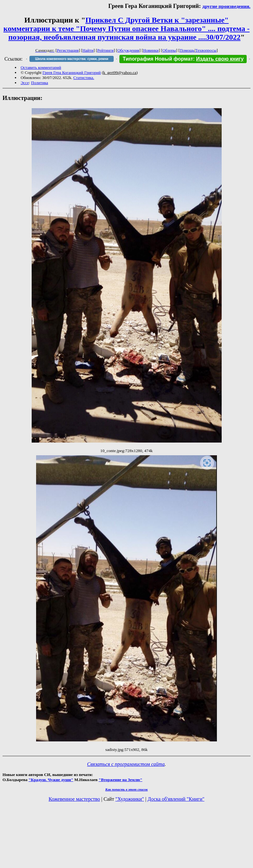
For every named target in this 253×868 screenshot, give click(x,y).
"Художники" (130, 799)
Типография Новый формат (158, 59)
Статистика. (84, 78)
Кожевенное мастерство (74, 799)
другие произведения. (226, 6)
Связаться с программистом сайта (126, 764)
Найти (88, 50)
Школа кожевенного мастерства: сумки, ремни (72, 59)
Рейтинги (105, 50)
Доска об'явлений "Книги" (176, 799)
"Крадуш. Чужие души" (51, 780)
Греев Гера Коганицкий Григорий (72, 72)
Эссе (25, 83)
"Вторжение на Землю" (120, 780)
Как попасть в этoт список (127, 789)
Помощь (187, 50)
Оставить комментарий (41, 67)
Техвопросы (206, 50)
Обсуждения (128, 50)
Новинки (151, 50)
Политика (40, 83)
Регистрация (68, 50)
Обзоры (169, 50)
